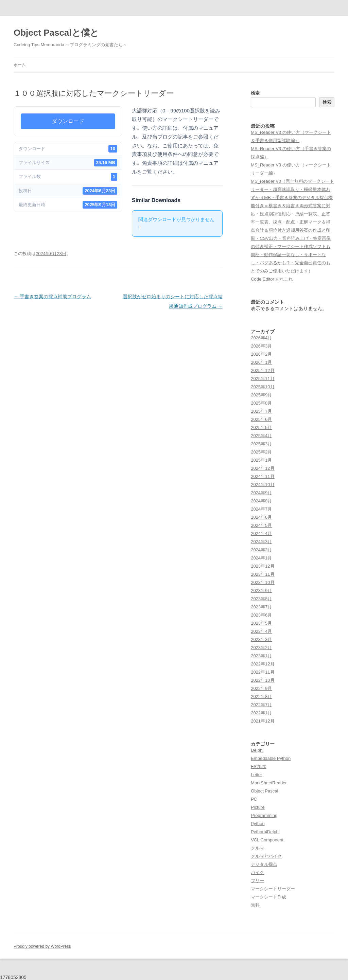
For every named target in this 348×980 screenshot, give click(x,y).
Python (258, 824)
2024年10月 (263, 485)
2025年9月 (261, 395)
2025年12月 (263, 370)
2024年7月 (261, 509)
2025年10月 (263, 387)
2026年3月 (261, 346)
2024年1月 (261, 558)
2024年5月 (261, 525)
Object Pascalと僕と (56, 33)
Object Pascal (264, 791)
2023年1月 (261, 656)
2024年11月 (263, 476)
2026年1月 (261, 362)
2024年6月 (261, 517)
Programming (264, 815)
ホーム (20, 65)
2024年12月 (263, 468)
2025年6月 (261, 419)
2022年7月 (261, 705)
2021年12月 (263, 721)
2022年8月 (261, 697)
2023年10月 (263, 582)
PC (254, 799)
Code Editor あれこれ (272, 279)
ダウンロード (68, 121)
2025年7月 (261, 411)
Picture (258, 807)
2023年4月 (261, 631)
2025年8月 (261, 403)
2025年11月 (263, 379)
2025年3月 (261, 444)
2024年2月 (261, 550)
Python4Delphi (265, 832)
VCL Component (267, 840)
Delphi (257, 750)
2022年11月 (263, 672)
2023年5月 (261, 623)
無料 (255, 905)
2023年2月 (261, 648)
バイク (257, 872)
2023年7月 (261, 607)
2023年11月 (263, 574)
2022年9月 (261, 688)
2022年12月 (263, 664)
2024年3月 (261, 542)
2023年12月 (263, 566)
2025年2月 (261, 452)
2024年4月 (261, 533)
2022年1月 (261, 713)
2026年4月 (261, 338)
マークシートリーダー (273, 889)
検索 (255, 93)
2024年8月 (261, 501)
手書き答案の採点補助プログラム (52, 297)
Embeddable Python (271, 758)
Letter (256, 775)
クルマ (257, 848)
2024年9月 (261, 493)
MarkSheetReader (269, 783)
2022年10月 (263, 680)
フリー (257, 881)
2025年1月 (261, 460)
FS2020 (259, 767)
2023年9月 (261, 591)
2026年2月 (261, 354)
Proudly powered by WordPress (42, 946)
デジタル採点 (264, 864)
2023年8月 (261, 599)
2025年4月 (261, 436)
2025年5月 (261, 427)
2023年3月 (261, 639)
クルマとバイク (266, 856)
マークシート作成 (268, 897)
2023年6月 (261, 615)
